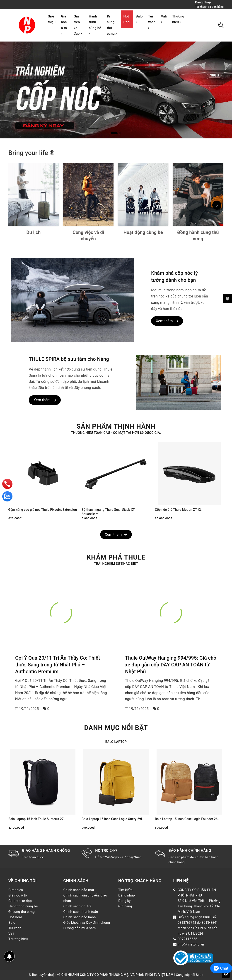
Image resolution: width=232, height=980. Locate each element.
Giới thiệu (52, 19)
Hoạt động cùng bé (143, 232)
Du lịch (34, 232)
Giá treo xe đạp (78, 25)
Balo (139, 19)
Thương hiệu (178, 19)
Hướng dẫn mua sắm (80, 928)
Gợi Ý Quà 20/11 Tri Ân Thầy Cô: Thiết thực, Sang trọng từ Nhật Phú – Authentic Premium (58, 665)
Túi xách (152, 22)
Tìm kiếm (125, 890)
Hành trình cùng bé (95, 25)
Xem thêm (167, 321)
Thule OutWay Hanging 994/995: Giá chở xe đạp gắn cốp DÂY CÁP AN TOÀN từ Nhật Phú (171, 665)
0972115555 (188, 939)
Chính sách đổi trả (77, 906)
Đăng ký (124, 901)
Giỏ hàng (125, 906)
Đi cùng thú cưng (112, 25)
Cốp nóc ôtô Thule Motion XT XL (178, 510)
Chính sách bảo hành (80, 917)
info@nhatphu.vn (191, 944)
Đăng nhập (127, 895)
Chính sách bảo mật (79, 890)
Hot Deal (127, 19)
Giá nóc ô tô (64, 25)
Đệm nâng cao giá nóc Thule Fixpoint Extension (43, 510)
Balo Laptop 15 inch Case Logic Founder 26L (187, 819)
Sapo (200, 975)
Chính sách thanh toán (81, 912)
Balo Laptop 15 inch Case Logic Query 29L (112, 819)
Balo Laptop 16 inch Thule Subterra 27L (37, 819)
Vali (164, 19)
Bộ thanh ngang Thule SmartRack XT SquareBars (108, 512)
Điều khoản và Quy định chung (87, 923)
